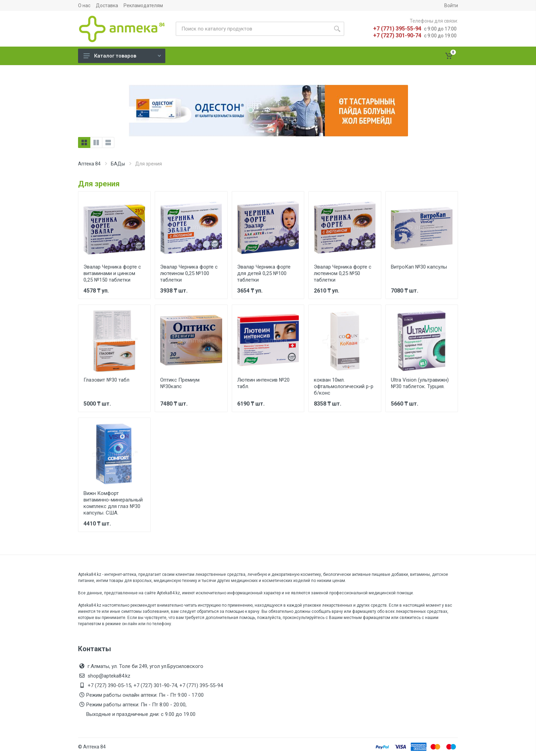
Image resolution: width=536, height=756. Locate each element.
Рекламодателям (143, 5)
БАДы (118, 164)
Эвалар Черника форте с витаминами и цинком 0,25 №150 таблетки (112, 273)
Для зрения (99, 184)
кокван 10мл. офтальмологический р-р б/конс (344, 386)
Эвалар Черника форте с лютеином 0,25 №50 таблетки (343, 273)
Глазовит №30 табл (106, 380)
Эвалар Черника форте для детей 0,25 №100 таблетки (264, 273)
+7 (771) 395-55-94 (397, 29)
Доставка (107, 5)
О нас (84, 5)
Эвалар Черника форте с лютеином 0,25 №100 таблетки (189, 273)
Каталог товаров (122, 56)
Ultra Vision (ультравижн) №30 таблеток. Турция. (420, 383)
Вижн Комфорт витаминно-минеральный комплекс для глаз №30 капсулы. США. (113, 503)
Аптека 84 (89, 164)
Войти (451, 5)
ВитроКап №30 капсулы (419, 267)
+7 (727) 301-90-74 (397, 35)
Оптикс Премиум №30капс (180, 383)
